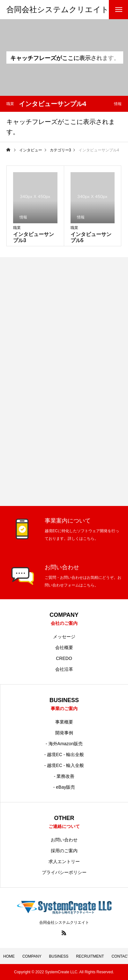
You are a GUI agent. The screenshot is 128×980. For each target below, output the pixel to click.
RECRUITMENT (90, 956)
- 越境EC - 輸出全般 (64, 754)
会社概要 (64, 647)
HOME (9, 956)
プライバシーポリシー (64, 872)
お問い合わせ (64, 840)
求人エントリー (64, 861)
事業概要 (64, 722)
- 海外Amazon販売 (64, 744)
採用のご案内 (64, 851)
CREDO (64, 658)
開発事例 (64, 733)
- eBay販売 (64, 787)
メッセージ (64, 637)
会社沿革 (64, 669)
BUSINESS (59, 956)
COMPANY (32, 956)
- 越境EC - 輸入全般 (64, 765)
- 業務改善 (64, 776)
